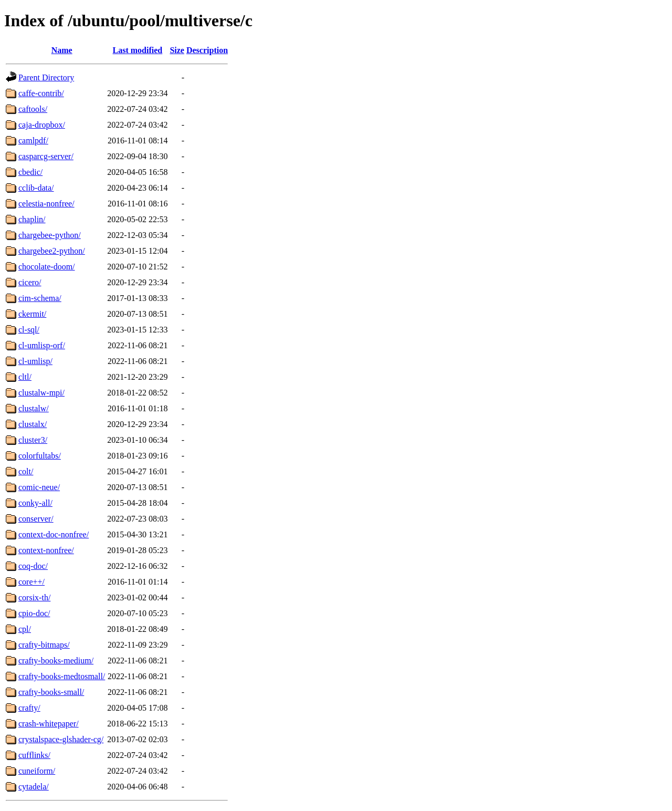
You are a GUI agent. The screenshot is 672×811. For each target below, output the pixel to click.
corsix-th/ (34, 597)
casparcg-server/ (46, 156)
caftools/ (33, 109)
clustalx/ (33, 424)
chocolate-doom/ (47, 267)
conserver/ (36, 519)
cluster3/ (33, 440)
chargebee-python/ (50, 235)
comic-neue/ (39, 487)
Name (62, 50)
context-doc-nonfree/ (54, 534)
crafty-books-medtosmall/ (62, 676)
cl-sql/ (29, 330)
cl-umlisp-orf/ (42, 345)
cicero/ (30, 282)
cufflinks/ (34, 755)
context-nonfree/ (46, 550)
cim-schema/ (40, 298)
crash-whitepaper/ (49, 724)
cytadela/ (34, 787)
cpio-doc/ (34, 613)
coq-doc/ (33, 566)
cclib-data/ (36, 188)
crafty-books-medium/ (56, 661)
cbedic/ (30, 172)
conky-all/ (35, 503)
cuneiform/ (37, 771)
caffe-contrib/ (41, 93)
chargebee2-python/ (52, 251)
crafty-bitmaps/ (44, 645)
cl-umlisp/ (35, 361)
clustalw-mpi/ (41, 393)
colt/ (26, 471)
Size (177, 50)
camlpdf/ (33, 141)
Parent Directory (46, 77)
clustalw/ (34, 408)
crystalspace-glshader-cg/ (61, 739)
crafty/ (29, 708)
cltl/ (25, 377)
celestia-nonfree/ (46, 204)
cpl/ (25, 629)
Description (207, 50)
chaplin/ (32, 219)
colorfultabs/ (40, 456)
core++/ (31, 582)
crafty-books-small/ (51, 692)
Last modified (138, 50)
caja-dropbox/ (42, 125)
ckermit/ (32, 314)
